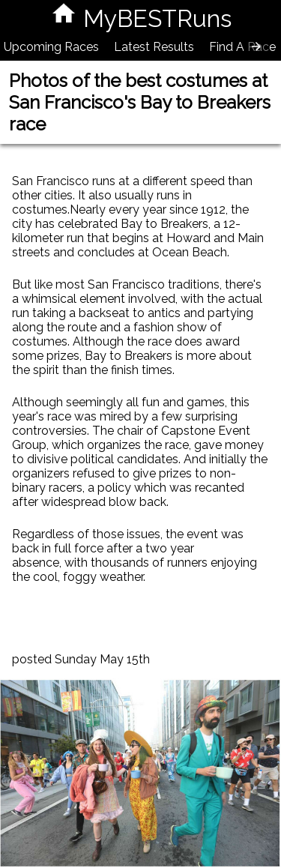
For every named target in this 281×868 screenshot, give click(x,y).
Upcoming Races (51, 47)
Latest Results (154, 47)
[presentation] (256, 46)
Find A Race (242, 47)
